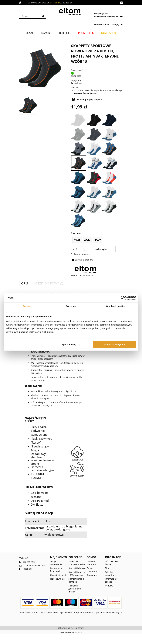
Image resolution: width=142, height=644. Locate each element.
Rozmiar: (76, 233)
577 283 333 (27, 562)
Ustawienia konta (59, 575)
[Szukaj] (43, 16)
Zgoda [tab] (26, 306)
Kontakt (109, 586)
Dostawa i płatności (92, 563)
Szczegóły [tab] (71, 306)
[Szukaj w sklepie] (30, 16)
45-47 (98, 240)
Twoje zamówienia (56, 563)
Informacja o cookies (111, 580)
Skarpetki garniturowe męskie (75, 589)
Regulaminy (93, 575)
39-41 (77, 240)
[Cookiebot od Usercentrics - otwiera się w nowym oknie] (123, 298)
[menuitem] (30, 33)
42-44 (87, 240)
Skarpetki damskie (78, 568)
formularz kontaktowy (32, 566)
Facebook (25, 569)
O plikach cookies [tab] (116, 306)
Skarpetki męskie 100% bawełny (77, 574)
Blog (107, 568)
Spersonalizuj (71, 344)
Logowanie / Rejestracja (56, 570)
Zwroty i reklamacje (92, 570)
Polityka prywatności (111, 574)
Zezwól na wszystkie (115, 344)
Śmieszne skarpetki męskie (77, 563)
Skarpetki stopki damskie (76, 580)
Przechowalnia (57, 579)
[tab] (25, 283)
